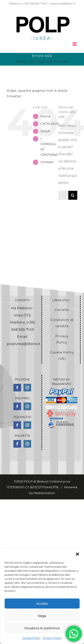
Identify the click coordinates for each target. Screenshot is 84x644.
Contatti (47, 162)
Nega (42, 616)
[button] (77, 554)
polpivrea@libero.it (62, 3)
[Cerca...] (63, 195)
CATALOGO (50, 124)
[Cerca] (73, 195)
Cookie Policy (31, 638)
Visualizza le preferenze (42, 628)
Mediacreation (44, 493)
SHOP (45, 131)
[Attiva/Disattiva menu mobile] (75, 44)
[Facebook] (17, 388)
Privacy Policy (52, 638)
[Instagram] (27, 388)
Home (45, 116)
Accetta (42, 603)
